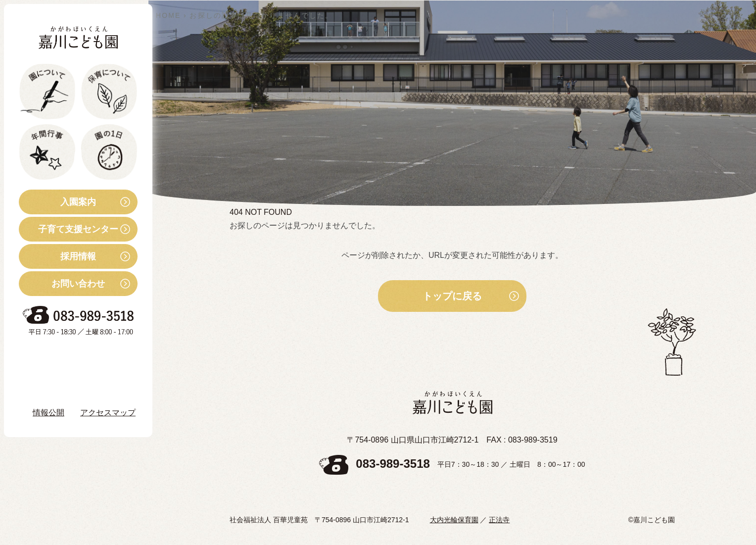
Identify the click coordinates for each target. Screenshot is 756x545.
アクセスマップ (108, 413)
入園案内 (57, 202)
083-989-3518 (393, 464)
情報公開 (48, 413)
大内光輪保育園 (454, 520)
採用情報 (57, 256)
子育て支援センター (69, 229)
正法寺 (499, 520)
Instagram (59, 385)
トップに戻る (452, 296)
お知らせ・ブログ (66, 357)
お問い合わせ (62, 284)
